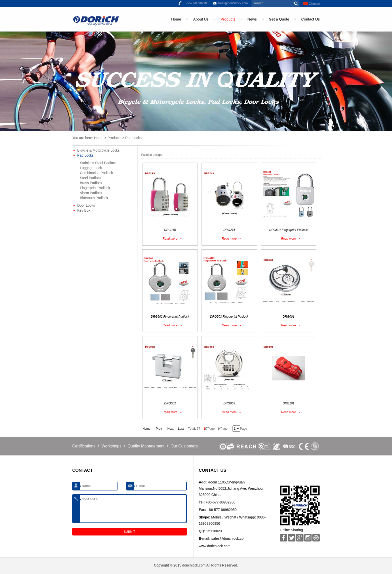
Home (176, 19)
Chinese (314, 4)
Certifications (84, 446)
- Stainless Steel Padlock (97, 163)
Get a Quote (279, 19)
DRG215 (170, 230)
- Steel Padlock (89, 178)
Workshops (111, 446)
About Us (201, 19)
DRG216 (229, 230)
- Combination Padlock (95, 173)
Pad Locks (133, 138)
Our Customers (184, 446)
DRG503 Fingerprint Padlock (229, 317)
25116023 (214, 531)
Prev (159, 429)
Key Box (84, 210)
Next (170, 429)
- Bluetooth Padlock (93, 198)
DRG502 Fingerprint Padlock (170, 317)
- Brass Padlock (90, 183)
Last (181, 429)
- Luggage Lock (90, 168)
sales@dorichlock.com (233, 3)
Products (228, 19)
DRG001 (289, 317)
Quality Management (146, 446)
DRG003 (229, 403)
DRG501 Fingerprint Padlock (288, 230)
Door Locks (86, 205)
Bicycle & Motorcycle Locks (98, 150)
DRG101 (289, 403)
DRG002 (170, 403)
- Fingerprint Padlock (94, 188)
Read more (170, 239)
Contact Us (310, 19)
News (252, 19)
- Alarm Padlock (90, 193)
